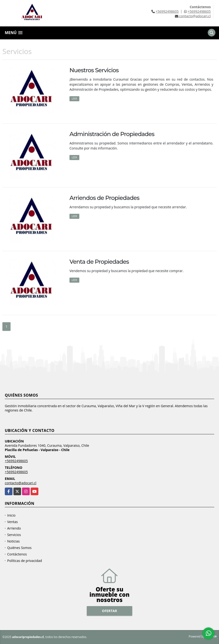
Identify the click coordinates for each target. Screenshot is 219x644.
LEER (74, 99)
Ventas (12, 522)
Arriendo (14, 528)
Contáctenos (17, 554)
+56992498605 (167, 11)
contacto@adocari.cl (21, 483)
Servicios (14, 535)
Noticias (13, 541)
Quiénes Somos (19, 548)
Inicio (11, 515)
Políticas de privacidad (25, 561)
